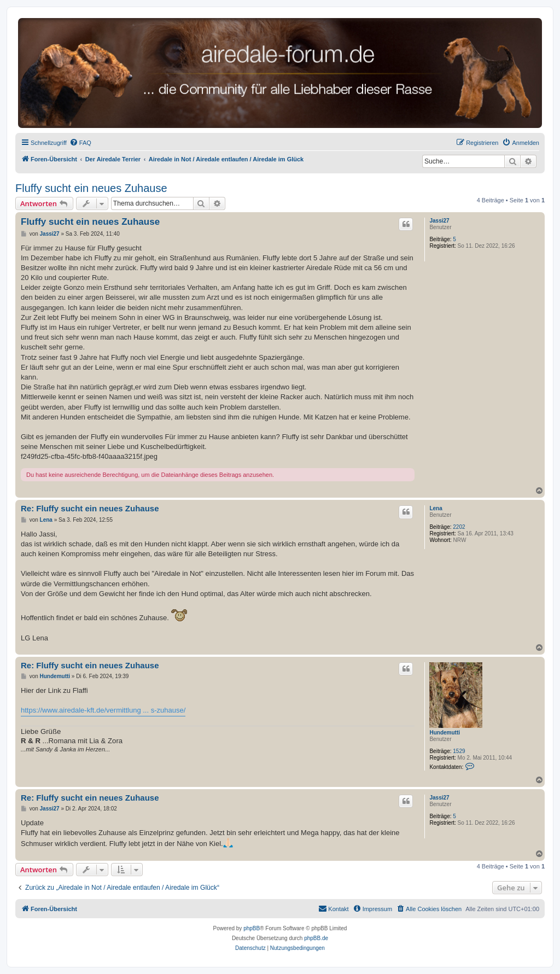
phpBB (252, 928)
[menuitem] (80, 143)
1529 (459, 751)
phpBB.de (316, 938)
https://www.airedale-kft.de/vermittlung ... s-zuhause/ (103, 710)
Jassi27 (439, 221)
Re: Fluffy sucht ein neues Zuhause (90, 508)
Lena (436, 508)
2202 (459, 527)
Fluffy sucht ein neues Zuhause (91, 188)
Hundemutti (445, 733)
